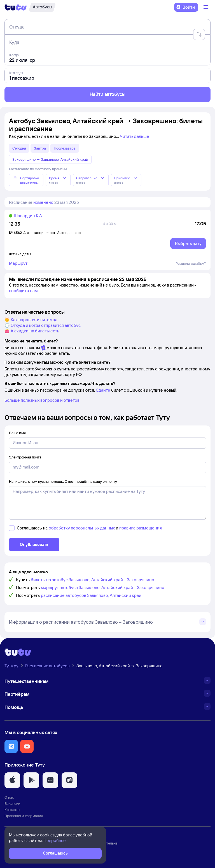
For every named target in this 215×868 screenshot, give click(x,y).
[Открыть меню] (207, 7)
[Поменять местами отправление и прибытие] (199, 34)
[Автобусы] (42, 7)
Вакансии (12, 803)
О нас (9, 797)
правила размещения (141, 528)
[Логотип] (16, 7)
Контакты (12, 810)
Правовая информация (24, 816)
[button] (11, 746)
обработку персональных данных (82, 528)
